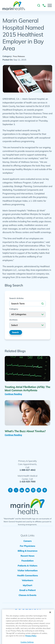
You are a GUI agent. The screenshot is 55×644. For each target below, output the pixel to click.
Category (14, 309)
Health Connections (27, 582)
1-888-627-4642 (27, 471)
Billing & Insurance (27, 554)
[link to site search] (39, 5)
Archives (13, 320)
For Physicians (28, 548)
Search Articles (16, 298)
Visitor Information (28, 577)
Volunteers (28, 588)
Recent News (28, 560)
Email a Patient (28, 599)
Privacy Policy (31, 642)
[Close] (50, 619)
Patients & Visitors (28, 571)
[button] (50, 5)
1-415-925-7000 (27, 483)
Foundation (28, 565)
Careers (28, 542)
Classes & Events (28, 605)
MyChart (27, 594)
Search (16, 333)
